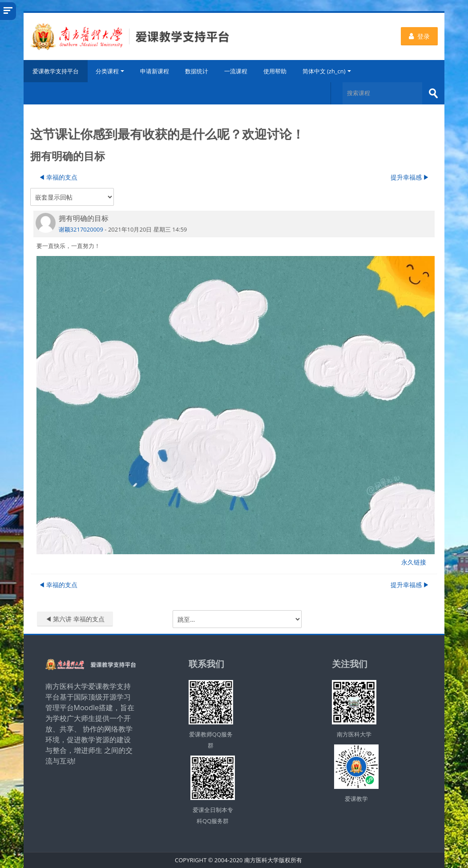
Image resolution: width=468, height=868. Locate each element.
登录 (419, 36)
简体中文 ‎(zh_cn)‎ (327, 71)
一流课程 (236, 71)
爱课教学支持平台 (56, 71)
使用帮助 (275, 71)
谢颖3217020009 (81, 229)
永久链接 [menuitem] (414, 562)
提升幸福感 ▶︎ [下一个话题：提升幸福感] (410, 177)
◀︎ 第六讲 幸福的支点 (75, 619)
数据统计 (197, 71)
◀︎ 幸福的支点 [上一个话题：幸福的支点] (58, 177)
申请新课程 (155, 71)
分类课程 (110, 71)
